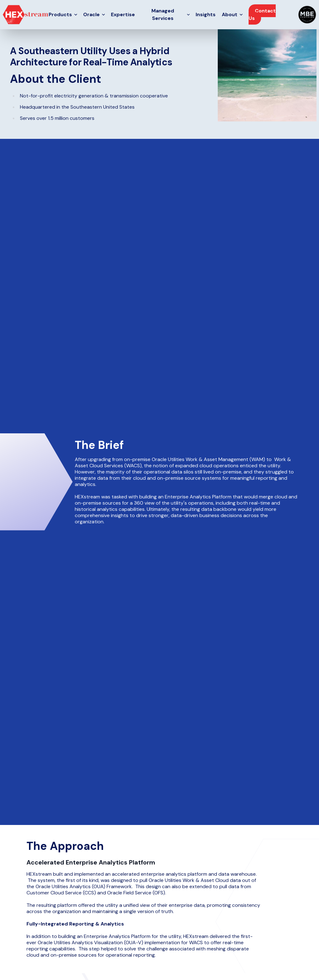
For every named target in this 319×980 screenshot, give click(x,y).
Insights (206, 14)
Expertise (123, 14)
